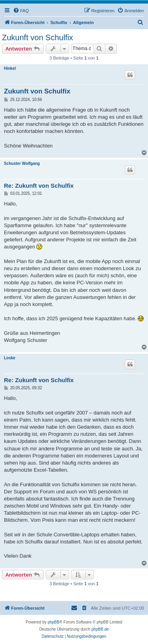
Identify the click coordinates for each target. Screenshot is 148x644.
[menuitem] (21, 11)
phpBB (54, 622)
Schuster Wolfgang (22, 163)
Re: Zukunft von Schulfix (39, 186)
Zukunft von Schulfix (37, 37)
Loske (10, 358)
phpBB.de (100, 629)
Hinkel (10, 68)
